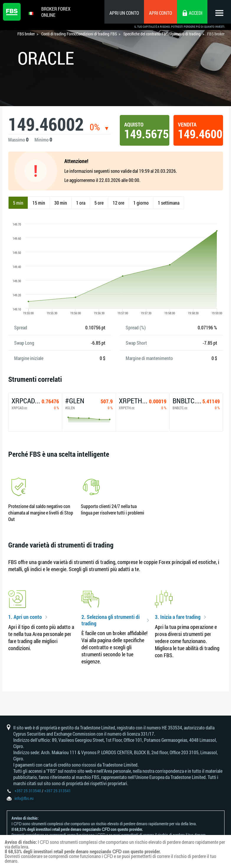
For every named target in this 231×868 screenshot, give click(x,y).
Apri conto (160, 13)
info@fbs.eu (24, 798)
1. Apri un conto (25, 617)
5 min (18, 203)
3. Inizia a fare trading (178, 617)
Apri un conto (124, 13)
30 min (61, 203)
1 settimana (169, 203)
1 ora (81, 203)
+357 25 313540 (28, 791)
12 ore (118, 203)
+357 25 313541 (58, 791)
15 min (39, 203)
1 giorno (141, 203)
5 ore (99, 203)
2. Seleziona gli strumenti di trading (110, 620)
